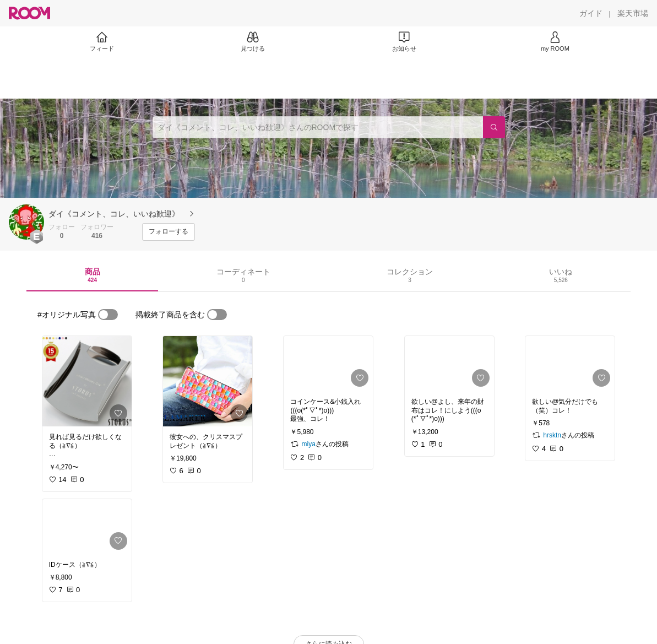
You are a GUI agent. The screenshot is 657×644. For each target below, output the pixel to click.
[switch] (108, 315)
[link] (87, 381)
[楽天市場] (633, 13)
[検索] (494, 127)
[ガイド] (591, 13)
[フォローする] (169, 232)
